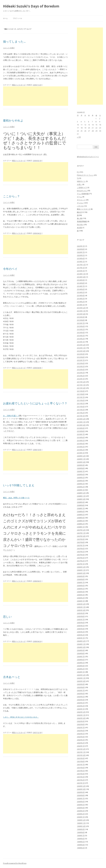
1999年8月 (81, 832)
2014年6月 (81, 289)
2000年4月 (81, 808)
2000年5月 (81, 805)
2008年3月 (81, 521)
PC (78, 172)
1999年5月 (81, 842)
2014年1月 (81, 305)
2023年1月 (81, 246)
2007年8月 (81, 542)
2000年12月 (81, 786)
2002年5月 (81, 734)
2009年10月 (81, 462)
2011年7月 (81, 397)
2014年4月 (81, 295)
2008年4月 (81, 518)
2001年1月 (81, 783)
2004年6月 (81, 660)
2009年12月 (81, 456)
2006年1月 (81, 601)
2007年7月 (81, 545)
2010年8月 (81, 431)
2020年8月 (81, 249)
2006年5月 (81, 589)
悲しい (7, 617)
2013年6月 (81, 326)
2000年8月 (81, 795)
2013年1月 (81, 342)
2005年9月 (81, 613)
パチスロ (80, 206)
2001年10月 (81, 755)
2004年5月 (81, 663)
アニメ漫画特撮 (83, 194)
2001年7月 (81, 764)
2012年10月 (81, 351)
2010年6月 (81, 437)
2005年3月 (81, 632)
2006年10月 (81, 573)
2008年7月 (81, 508)
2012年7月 (81, 360)
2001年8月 (81, 761)
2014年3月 (81, 299)
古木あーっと (12, 677)
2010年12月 (81, 419)
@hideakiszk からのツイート (88, 157)
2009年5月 (81, 478)
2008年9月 (81, 502)
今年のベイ (10, 269)
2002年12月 (81, 712)
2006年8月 (81, 579)
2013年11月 (81, 311)
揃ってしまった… (14, 41)
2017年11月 (81, 265)
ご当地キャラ (82, 187)
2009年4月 (81, 481)
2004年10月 (81, 647)
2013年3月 (81, 336)
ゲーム (79, 197)
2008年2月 (81, 524)
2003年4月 (81, 700)
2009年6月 (81, 474)
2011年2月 (81, 413)
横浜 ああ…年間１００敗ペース (16, 498)
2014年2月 (81, 302)
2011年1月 (81, 416)
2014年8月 (81, 283)
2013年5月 (81, 329)
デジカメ (80, 203)
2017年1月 (81, 268)
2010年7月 (81, 434)
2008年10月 (81, 499)
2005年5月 (81, 626)
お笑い (79, 184)
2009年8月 (81, 468)
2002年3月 (81, 740)
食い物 (79, 218)
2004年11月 (81, 644)
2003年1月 (81, 709)
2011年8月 (81, 394)
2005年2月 (81, 635)
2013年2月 (81, 339)
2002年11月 (81, 715)
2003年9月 (81, 684)
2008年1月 (81, 527)
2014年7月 (81, 286)
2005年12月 (81, 604)
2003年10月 (81, 681)
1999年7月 (81, 835)
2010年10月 (81, 425)
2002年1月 (81, 746)
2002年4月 (81, 737)
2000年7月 (81, 798)
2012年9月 (81, 354)
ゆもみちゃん (82, 191)
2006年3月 (81, 595)
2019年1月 (81, 262)
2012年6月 (81, 363)
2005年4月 (81, 629)
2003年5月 (81, 697)
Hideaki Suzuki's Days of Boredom (31, 6)
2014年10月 (81, 277)
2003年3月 (81, 703)
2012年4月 (81, 370)
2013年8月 (81, 320)
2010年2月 (81, 450)
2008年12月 (81, 493)
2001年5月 (81, 771)
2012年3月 (81, 373)
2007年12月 (81, 530)
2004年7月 (81, 656)
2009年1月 (81, 490)
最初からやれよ (13, 120)
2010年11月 (81, 422)
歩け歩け (80, 224)
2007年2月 (81, 561)
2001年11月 (81, 752)
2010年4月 (81, 444)
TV (78, 178)
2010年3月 (81, 447)
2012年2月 (81, 376)
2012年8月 (81, 357)
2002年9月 (81, 721)
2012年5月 (81, 366)
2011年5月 (81, 403)
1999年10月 (81, 826)
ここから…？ (11, 196)
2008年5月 (81, 515)
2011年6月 (81, 400)
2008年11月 (81, 496)
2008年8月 (81, 505)
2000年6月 (81, 802)
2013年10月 (81, 314)
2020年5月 (81, 255)
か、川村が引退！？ (11, 416)
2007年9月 (81, 539)
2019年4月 (81, 258)
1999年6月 (81, 839)
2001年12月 (81, 749)
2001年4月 (81, 774)
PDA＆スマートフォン (85, 175)
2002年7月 (81, 727)
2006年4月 (81, 592)
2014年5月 (81, 292)
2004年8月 (81, 653)
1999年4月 (81, 845)
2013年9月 (81, 317)
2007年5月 (81, 552)
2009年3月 (81, 484)
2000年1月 (81, 817)
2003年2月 (81, 706)
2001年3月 (81, 777)
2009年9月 (81, 465)
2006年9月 (81, 576)
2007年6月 (81, 548)
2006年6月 (81, 586)
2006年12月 (81, 567)
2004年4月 (81, 666)
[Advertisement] (36, 96)
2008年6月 (81, 511)
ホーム (5, 18)
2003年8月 (81, 687)
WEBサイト (81, 181)
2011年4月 (81, 407)
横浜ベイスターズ (19, 85)
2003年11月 (81, 678)
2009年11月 (81, 459)
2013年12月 (81, 308)
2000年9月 (81, 792)
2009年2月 (81, 487)
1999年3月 (81, 848)
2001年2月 (81, 780)
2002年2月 (81, 743)
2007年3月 (81, 558)
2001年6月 (81, 768)
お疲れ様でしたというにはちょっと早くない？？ (35, 403)
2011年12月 (81, 382)
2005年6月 (81, 623)
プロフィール (17, 18)
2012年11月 (81, 348)
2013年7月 (81, 323)
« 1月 (79, 137)
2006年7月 (81, 582)
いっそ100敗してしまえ (19, 485)
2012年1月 (81, 379)
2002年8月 (81, 724)
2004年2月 (81, 669)
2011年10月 (81, 388)
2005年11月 (81, 607)
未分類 (79, 228)
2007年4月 (81, 555)
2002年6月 (81, 731)
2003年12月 (81, 675)
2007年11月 (81, 533)
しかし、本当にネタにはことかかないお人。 (21, 717)
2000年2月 (81, 814)
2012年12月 (81, 345)
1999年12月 (81, 820)
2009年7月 (81, 471)
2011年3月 (81, 410)
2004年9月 (81, 650)
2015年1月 (81, 271)
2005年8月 (81, 616)
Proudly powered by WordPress (15, 863)
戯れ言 (79, 212)
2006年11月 (81, 570)
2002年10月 (81, 718)
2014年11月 (81, 274)
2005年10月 (81, 610)
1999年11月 (81, 823)
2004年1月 (81, 672)
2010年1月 (81, 453)
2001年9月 (81, 758)
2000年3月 (81, 811)
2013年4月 (81, 332)
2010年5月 (81, 440)
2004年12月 (81, 641)
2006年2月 (81, 598)
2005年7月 (81, 619)
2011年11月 (81, 385)
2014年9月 (81, 280)
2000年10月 (81, 789)
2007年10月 (81, 536)
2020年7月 (81, 252)
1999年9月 (81, 829)
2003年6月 (81, 694)
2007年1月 (81, 564)
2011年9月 (81, 391)
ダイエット (81, 200)
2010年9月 (81, 428)
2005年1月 (81, 638)
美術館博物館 (82, 221)
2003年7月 (81, 690)
